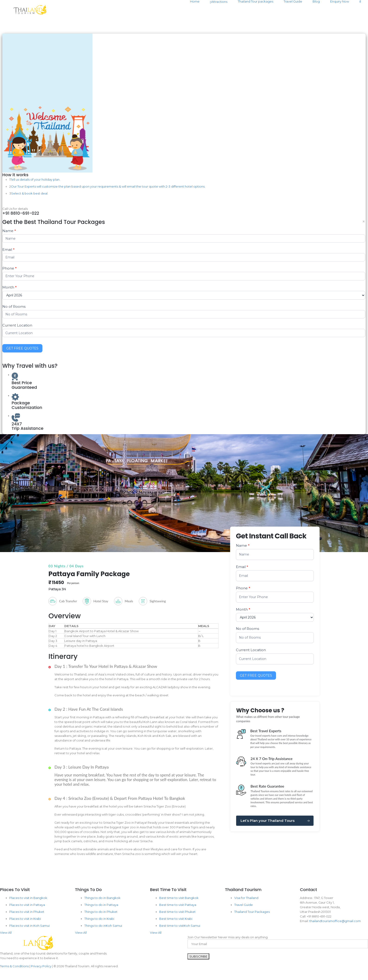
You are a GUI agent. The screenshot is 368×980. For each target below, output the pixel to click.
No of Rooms (14, 306)
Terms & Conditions (14, 966)
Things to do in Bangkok (102, 898)
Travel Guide (244, 905)
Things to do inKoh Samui (103, 926)
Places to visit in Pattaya (27, 905)
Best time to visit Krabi (176, 919)
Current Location (17, 325)
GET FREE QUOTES (22, 348)
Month (10, 287)
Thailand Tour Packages (252, 912)
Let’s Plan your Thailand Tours (268, 821)
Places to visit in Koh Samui (29, 926)
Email (8, 250)
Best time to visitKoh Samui (180, 926)
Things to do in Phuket (101, 912)
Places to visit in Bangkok (28, 898)
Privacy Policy (41, 966)
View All (6, 933)
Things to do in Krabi (99, 919)
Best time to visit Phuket (177, 912)
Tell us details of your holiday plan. (35, 179)
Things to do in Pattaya (101, 905)
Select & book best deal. (30, 193)
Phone (10, 268)
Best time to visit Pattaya (178, 905)
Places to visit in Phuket (27, 912)
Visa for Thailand (246, 898)
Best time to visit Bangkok (179, 898)
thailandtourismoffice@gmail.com (335, 921)
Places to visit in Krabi (25, 919)
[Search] (360, 2)
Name (9, 231)
